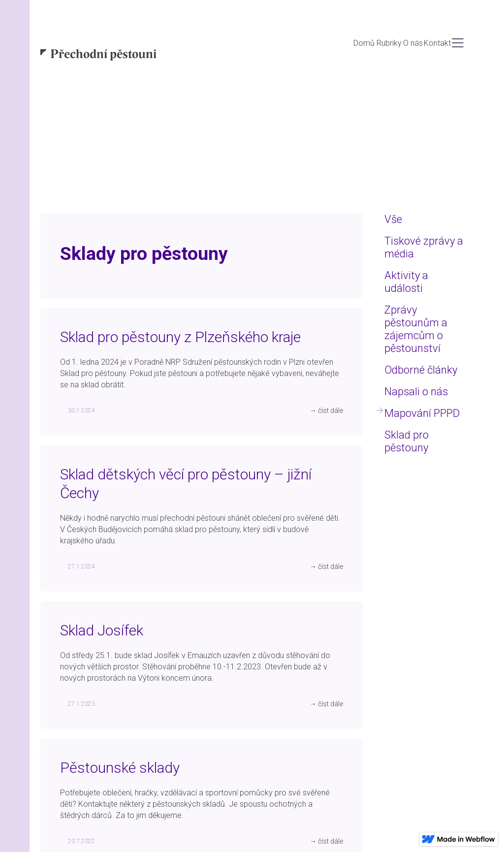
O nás (413, 43)
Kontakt (437, 43)
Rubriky (389, 43)
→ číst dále (326, 410)
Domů (364, 43)
